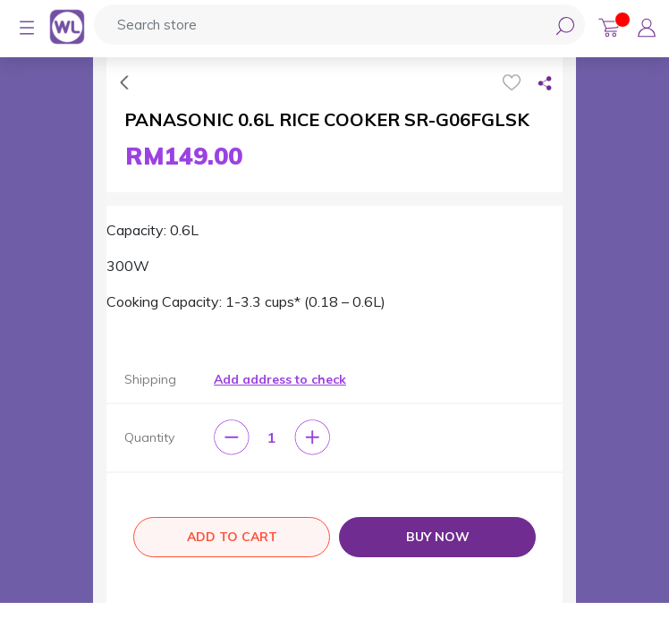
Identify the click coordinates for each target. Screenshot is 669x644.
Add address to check (280, 379)
